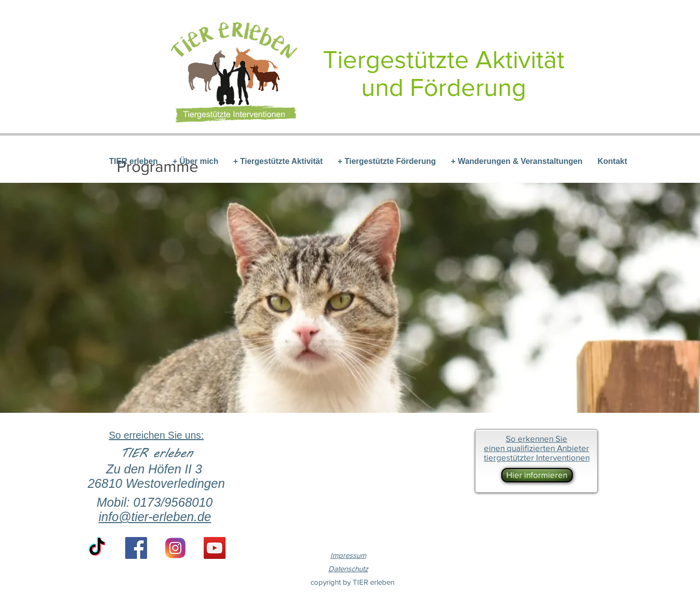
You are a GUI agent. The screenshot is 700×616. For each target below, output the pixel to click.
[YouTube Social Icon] (215, 548)
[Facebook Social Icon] (136, 548)
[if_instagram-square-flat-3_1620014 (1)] (175, 548)
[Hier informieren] (537, 475)
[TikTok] (97, 548)
